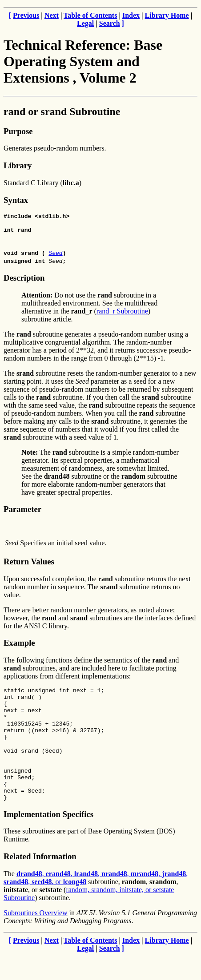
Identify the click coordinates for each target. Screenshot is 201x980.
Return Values (29, 564)
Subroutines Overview (36, 937)
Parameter (22, 512)
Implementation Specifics (48, 838)
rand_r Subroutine (122, 314)
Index (131, 15)
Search (110, 23)
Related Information (40, 880)
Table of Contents (90, 15)
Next (52, 15)
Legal (85, 23)
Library (18, 165)
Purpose (18, 131)
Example (19, 645)
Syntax (16, 200)
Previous (26, 15)
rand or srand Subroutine (62, 111)
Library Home (167, 15)
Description (24, 280)
